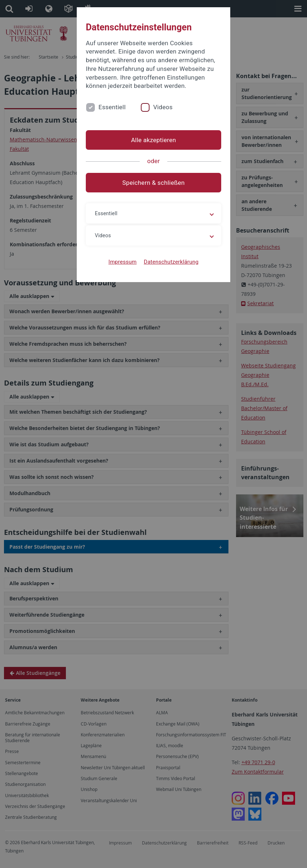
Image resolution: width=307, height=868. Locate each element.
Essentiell (112, 107)
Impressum (123, 262)
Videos (163, 107)
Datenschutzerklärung (171, 262)
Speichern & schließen (153, 183)
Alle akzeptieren (153, 140)
